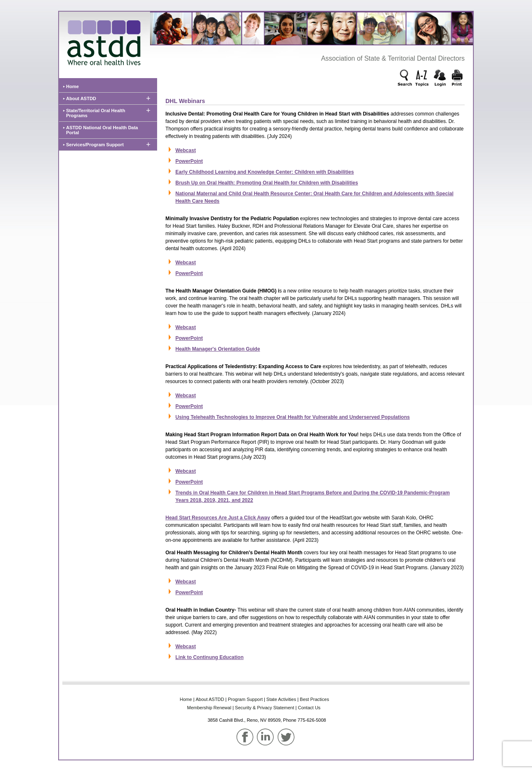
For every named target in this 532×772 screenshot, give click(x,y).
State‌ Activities (281, 699)
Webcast (186, 150)
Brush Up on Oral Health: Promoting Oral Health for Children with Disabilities (267, 183)
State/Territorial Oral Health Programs (96, 113)
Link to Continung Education (209, 657)
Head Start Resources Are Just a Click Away (218, 518)
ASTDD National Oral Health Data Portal (102, 130)
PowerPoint (189, 161)
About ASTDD (81, 98)
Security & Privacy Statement (264, 708)
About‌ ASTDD (210, 699)
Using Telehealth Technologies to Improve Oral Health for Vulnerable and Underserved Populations (293, 417)
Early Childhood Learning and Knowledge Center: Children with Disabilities (265, 172)
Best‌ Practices (314, 699)
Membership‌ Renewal (209, 708)
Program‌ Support (245, 699)
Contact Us (309, 708)
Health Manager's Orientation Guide (218, 349)
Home (73, 86)
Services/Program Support (95, 145)
